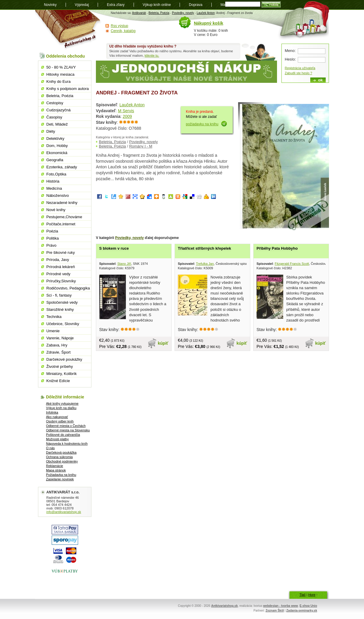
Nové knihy (56, 210)
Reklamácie (54, 466)
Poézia (52, 231)
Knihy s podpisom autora (68, 89)
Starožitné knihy (60, 309)
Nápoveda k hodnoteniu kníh (67, 444)
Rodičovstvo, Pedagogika (68, 288)
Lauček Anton (206, 13)
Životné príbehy (60, 367)
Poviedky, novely (183, 13)
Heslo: (290, 59)
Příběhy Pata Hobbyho (277, 248)
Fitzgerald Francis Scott (292, 264)
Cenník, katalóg (123, 31)
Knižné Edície (58, 381)
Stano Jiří (124, 264)
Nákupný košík (209, 23)
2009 (127, 116)
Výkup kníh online (157, 5)
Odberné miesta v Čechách (66, 426)
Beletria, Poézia (159, 13)
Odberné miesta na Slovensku (68, 430)
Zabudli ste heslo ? (298, 73)
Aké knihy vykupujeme (62, 403)
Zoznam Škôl (275, 611)
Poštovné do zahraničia (63, 435)
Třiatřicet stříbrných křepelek (204, 248)
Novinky (50, 5)
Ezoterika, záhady (62, 167)
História (53, 181)
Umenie (53, 331)
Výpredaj (82, 5)
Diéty (51, 131)
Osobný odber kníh (60, 421)
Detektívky (55, 138)
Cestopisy (55, 103)
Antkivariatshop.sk (224, 606)
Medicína (54, 188)
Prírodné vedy (58, 274)
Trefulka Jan (205, 264)
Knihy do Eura (58, 81)
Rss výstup (120, 26)
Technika (54, 317)
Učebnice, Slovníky (63, 324)
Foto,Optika (56, 174)
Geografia (55, 160)
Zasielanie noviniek (60, 479)
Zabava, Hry (57, 345)
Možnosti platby (57, 439)
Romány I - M (141, 146)
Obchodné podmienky (62, 461)
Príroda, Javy (58, 260)
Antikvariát (139, 13)
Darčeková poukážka (61, 452)
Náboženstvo (58, 195)
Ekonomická (57, 153)
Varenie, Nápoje (60, 338)
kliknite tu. (152, 56)
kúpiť (163, 343)
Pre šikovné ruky (61, 252)
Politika (53, 238)
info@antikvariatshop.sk (64, 512)
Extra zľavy (116, 5)
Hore (312, 595)
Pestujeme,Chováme (64, 217)
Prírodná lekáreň (61, 267)
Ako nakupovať (57, 417)
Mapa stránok (56, 470)
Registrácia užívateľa (300, 68)
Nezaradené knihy (62, 203)
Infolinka (52, 412)
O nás (50, 448)
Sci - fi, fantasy (59, 295)
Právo (51, 245)
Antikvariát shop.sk (68, 30)
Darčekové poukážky (64, 359)
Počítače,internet (61, 224)
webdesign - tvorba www (280, 606)
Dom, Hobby (57, 146)
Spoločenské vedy (62, 302)
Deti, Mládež (57, 124)
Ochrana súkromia (59, 457)
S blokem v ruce (114, 248)
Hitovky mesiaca (60, 74)
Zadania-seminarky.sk (302, 611)
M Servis (126, 111)
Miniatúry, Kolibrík (61, 374)
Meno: (290, 51)
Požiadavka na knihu (61, 475)
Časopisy (54, 117)
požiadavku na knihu (202, 124)
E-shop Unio (308, 606)
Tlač (302, 595)
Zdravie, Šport (58, 352)
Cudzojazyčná (58, 110)
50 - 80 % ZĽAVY (61, 67)
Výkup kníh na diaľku (61, 408)
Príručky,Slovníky (61, 281)
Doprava (196, 5)
